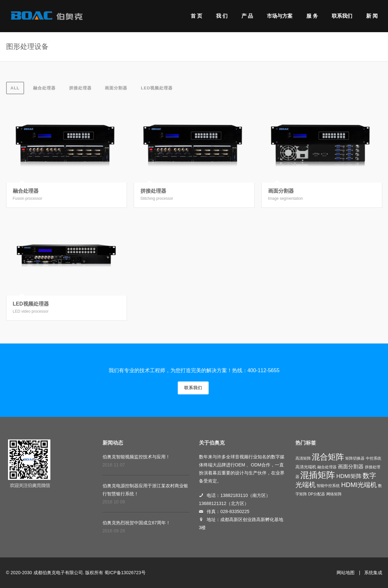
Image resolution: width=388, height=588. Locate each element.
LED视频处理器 (157, 88)
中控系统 (374, 458)
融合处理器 (44, 88)
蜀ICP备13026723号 (125, 573)
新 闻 (372, 16)
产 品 (247, 16)
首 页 (196, 16)
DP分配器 (316, 494)
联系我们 (342, 16)
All (15, 88)
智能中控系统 (328, 486)
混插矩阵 (318, 475)
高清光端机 (306, 467)
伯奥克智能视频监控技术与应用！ (136, 457)
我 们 (222, 16)
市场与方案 (280, 16)
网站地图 (346, 573)
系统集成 (373, 573)
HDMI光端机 (359, 485)
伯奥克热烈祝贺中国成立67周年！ (137, 523)
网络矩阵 (334, 494)
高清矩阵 (303, 458)
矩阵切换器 (355, 458)
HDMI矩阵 (349, 476)
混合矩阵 (328, 457)
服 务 (312, 16)
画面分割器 (116, 88)
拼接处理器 (80, 88)
